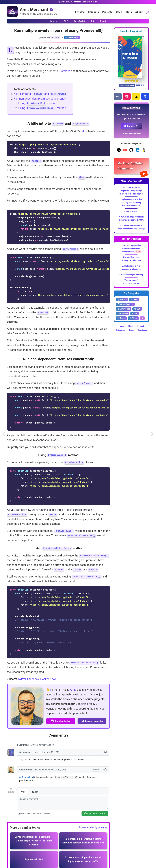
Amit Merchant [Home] (34, 10)
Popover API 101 (131, 211)
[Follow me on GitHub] (131, 151)
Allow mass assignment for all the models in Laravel (6, 435)
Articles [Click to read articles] (80, 12)
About (131, 326)
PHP (134, 300)
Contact (141, 326)
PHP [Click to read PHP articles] (66, 21)
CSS (137, 309)
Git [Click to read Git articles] (93, 21)
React (121, 318)
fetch (84, 131)
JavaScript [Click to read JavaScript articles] (79, 21)
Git (135, 314)
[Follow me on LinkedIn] (138, 151)
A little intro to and (40, 94)
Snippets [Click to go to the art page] (94, 12)
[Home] (12, 12)
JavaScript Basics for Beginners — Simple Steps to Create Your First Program (131, 191)
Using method (37, 103)
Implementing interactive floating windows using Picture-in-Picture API (131, 203)
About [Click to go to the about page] (139, 12)
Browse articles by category (93, 827)
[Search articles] (148, 12)
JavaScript (72, 37)
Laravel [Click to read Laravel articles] (54, 21)
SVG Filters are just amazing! (131, 275)
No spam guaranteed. (131, 133)
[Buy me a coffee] (144, 151)
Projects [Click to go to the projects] (108, 12)
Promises (65, 71)
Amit (73, 690)
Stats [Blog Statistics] (129, 12)
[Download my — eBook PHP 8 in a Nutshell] (131, 57)
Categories (120, 330)
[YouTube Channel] (125, 151)
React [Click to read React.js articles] (103, 21)
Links (131, 330)
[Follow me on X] (119, 151)
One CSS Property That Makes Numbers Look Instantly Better (131, 249)
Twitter (22, 679)
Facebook (33, 679)
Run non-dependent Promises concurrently (40, 99)
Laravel (122, 300)
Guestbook (142, 330)
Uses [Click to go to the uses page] (119, 12)
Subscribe (131, 126)
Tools (133, 318)
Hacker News (48, 679)
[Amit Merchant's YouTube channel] (131, 166)
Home (121, 326)
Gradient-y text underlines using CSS (153, 435)
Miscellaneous (125, 304)
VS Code (123, 314)
